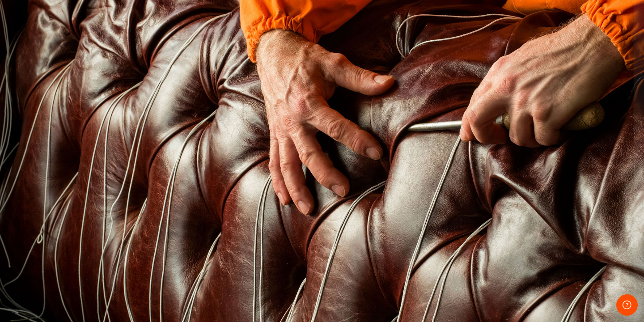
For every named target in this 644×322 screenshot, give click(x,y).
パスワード (485, 174)
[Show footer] (627, 305)
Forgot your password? (603, 216)
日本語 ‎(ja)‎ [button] (521, 296)
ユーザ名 (482, 130)
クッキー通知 (576, 296)
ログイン (550, 240)
